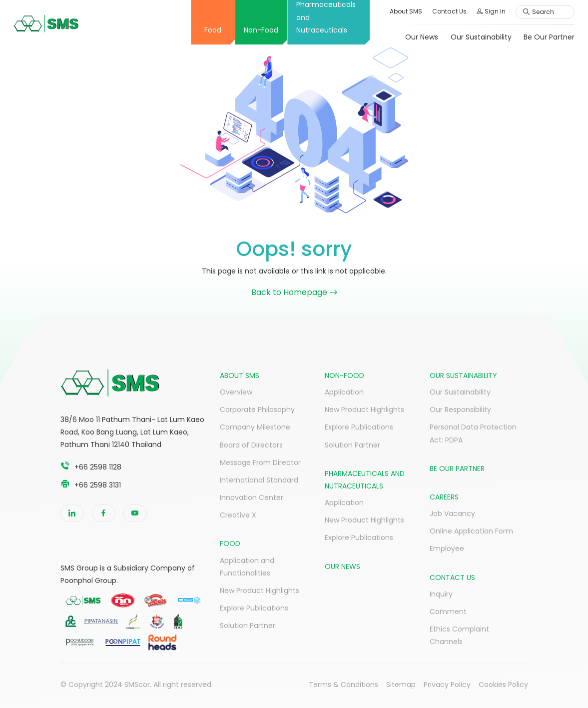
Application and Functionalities (247, 567)
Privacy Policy (447, 684)
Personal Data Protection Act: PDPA (473, 433)
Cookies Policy (503, 684)
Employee (447, 548)
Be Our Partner (541, 37)
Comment (448, 611)
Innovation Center (252, 497)
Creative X (238, 515)
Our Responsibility (460, 409)
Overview (236, 392)
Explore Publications (254, 608)
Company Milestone (255, 427)
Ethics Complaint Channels (459, 635)
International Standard (259, 480)
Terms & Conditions (343, 684)
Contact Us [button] (441, 11)
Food (204, 30)
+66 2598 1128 (98, 467)
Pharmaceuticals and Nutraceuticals (317, 17)
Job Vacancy (452, 513)
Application (344, 392)
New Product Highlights (260, 590)
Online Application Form (471, 531)
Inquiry (441, 594)
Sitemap (401, 684)
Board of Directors (251, 445)
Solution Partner (248, 625)
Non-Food (253, 30)
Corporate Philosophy (257, 409)
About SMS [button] (397, 11)
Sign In (483, 11)
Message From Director (260, 462)
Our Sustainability (472, 37)
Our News (413, 37)
